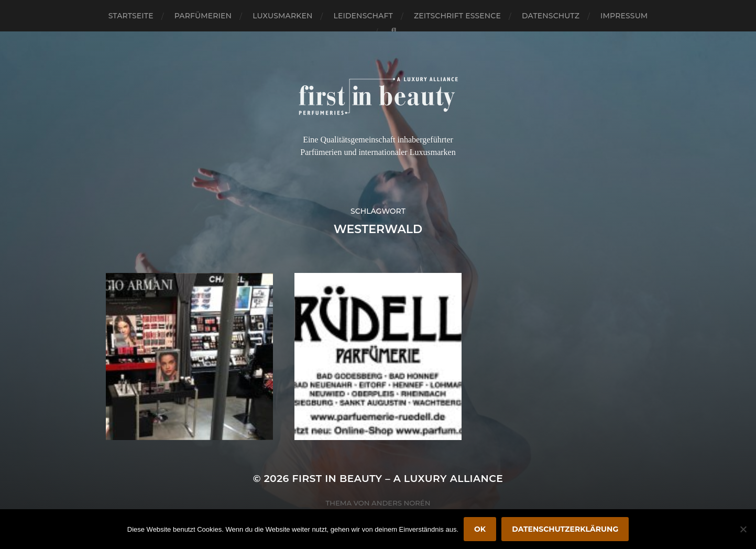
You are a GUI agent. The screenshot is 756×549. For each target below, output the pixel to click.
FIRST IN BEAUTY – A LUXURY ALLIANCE (398, 479)
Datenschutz (551, 16)
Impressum (624, 16)
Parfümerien (203, 16)
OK (480, 529)
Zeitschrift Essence (457, 16)
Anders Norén (401, 503)
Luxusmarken (282, 16)
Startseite (131, 16)
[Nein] (743, 529)
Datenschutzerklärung (565, 529)
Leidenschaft (363, 16)
